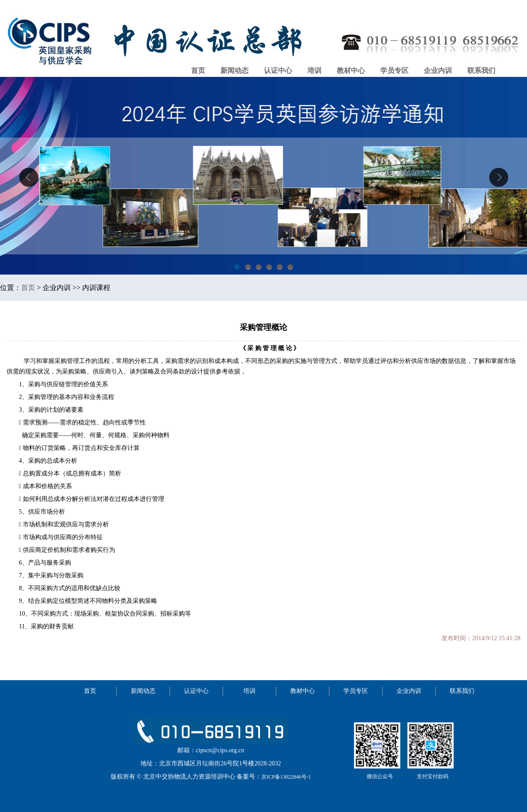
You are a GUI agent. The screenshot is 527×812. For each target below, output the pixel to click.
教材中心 (351, 71)
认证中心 (278, 71)
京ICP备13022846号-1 (286, 777)
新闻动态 (235, 71)
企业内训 (438, 71)
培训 (314, 71)
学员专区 (394, 71)
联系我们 (481, 71)
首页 (198, 71)
